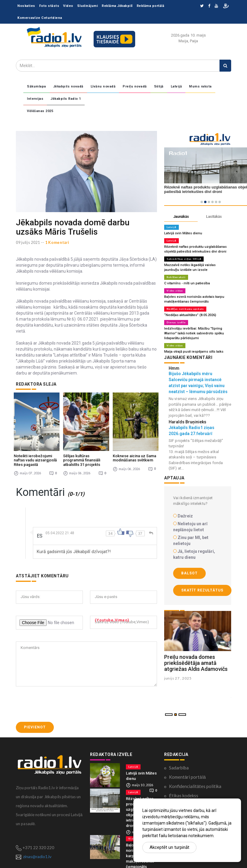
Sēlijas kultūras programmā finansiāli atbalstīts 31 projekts (82, 448)
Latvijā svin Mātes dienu (183, 233)
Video (68, 6)
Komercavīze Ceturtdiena (40, 18)
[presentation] (61, 692)
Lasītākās (214, 217)
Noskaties (26, 6)
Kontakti (178, 792)
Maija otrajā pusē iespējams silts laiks (193, 352)
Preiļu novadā (135, 86)
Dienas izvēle (176, 322)
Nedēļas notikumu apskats (185, 309)
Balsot (189, 573)
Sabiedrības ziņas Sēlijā (184, 259)
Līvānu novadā (103, 86)
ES (40, 523)
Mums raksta (200, 86)
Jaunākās (181, 217)
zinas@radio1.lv (37, 844)
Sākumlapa (36, 86)
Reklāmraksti (176, 277)
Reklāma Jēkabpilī (117, 6)
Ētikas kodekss (184, 783)
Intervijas (35, 99)
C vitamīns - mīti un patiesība (186, 283)
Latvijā (176, 86)
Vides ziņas (175, 291)
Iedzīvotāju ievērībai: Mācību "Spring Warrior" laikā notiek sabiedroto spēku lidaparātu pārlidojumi (194, 333)
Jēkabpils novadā (68, 86)
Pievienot (35, 715)
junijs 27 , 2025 (178, 678)
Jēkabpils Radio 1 (66, 99)
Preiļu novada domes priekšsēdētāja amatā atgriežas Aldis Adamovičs (196, 663)
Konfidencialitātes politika (195, 774)
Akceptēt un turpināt (169, 847)
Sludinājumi (88, 6)
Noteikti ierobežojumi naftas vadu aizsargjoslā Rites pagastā (35, 448)
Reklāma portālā (151, 6)
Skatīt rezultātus (202, 590)
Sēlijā (159, 86)
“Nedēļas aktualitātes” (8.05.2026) (190, 315)
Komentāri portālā (187, 764)
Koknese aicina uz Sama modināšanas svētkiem (134, 445)
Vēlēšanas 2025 (40, 111)
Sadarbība (179, 755)
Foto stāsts (49, 6)
